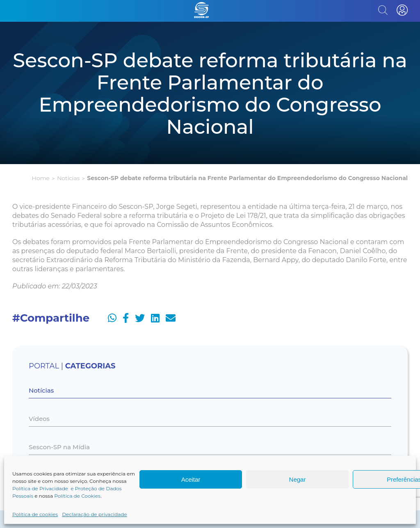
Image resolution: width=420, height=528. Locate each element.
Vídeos (39, 419)
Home (41, 178)
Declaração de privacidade (95, 514)
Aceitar (191, 479)
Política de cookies (35, 514)
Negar (298, 479)
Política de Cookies (77, 496)
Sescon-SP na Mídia (59, 447)
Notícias (68, 178)
